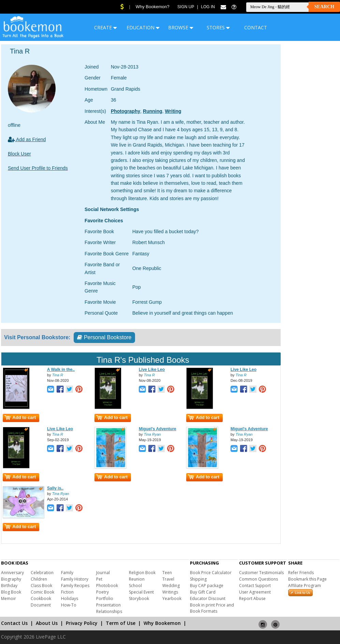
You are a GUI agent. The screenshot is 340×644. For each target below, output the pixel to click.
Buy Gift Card (203, 592)
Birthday (9, 586)
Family (67, 573)
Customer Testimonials (261, 573)
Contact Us (14, 623)
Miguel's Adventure (158, 429)
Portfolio (105, 598)
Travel (168, 579)
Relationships (109, 611)
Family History (75, 579)
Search (324, 7)
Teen (167, 573)
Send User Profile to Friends (38, 168)
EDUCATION (143, 27)
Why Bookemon (162, 623)
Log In (208, 7)
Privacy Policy (82, 623)
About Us (47, 623)
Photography (125, 111)
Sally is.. (55, 488)
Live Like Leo (152, 370)
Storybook (139, 598)
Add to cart (20, 417)
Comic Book (42, 592)
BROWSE (181, 27)
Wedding (171, 586)
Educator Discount (208, 598)
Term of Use (121, 623)
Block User (19, 154)
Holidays (70, 598)
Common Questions (258, 579)
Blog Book (11, 592)
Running (153, 111)
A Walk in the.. (61, 370)
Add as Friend (27, 139)
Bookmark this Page (307, 579)
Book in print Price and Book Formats (212, 608)
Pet (99, 579)
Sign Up (186, 7)
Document (41, 605)
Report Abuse (252, 598)
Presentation (108, 605)
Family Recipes (75, 586)
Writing (173, 111)
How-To (69, 605)
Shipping (198, 579)
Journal (103, 573)
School (135, 586)
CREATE (106, 27)
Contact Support (255, 586)
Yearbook (172, 598)
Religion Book (142, 573)
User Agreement (255, 592)
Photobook (107, 586)
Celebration (42, 573)
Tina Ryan (152, 434)
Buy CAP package (207, 586)
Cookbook (41, 598)
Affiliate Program (305, 586)
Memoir (9, 598)
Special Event (141, 592)
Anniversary (12, 573)
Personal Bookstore (104, 337)
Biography (11, 579)
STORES (218, 27)
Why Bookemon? (153, 7)
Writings (170, 592)
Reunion (137, 579)
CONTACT (256, 27)
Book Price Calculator (211, 573)
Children (39, 579)
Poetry (102, 592)
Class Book (41, 586)
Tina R (58, 375)
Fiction (67, 592)
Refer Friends (301, 573)
